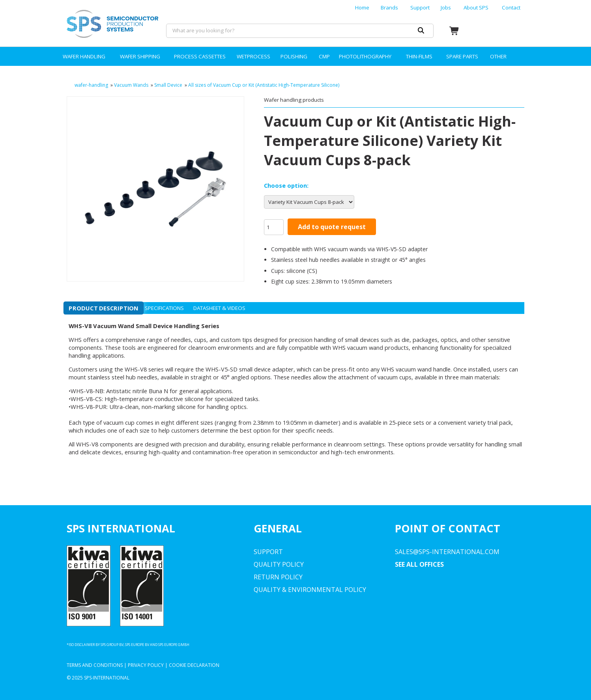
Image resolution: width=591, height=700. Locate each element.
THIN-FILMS (419, 56)
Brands (389, 7)
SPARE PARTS (462, 56)
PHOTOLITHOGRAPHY (365, 56)
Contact (511, 7)
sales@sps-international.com (447, 552)
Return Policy (278, 577)
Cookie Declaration (194, 665)
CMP (324, 56)
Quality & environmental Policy (310, 590)
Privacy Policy (146, 665)
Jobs (446, 7)
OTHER (498, 56)
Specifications (164, 308)
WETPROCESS (253, 56)
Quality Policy (279, 564)
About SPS (476, 7)
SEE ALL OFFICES (419, 564)
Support (420, 7)
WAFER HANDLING (84, 56)
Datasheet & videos (219, 308)
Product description (104, 308)
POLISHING (294, 56)
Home (362, 7)
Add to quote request (332, 227)
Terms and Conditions (95, 665)
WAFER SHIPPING (140, 56)
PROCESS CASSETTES (200, 56)
